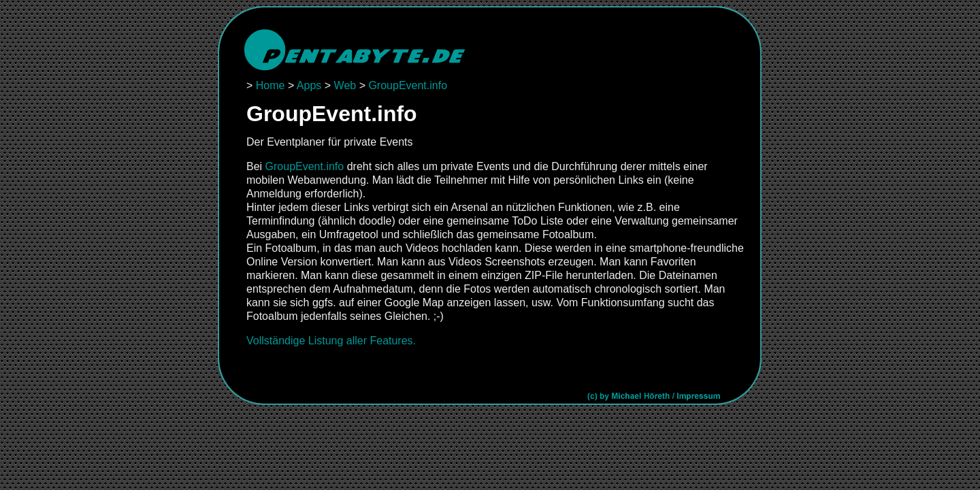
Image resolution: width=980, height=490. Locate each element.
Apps (309, 85)
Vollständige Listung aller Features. (331, 341)
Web (345, 85)
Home (271, 85)
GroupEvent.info (408, 85)
